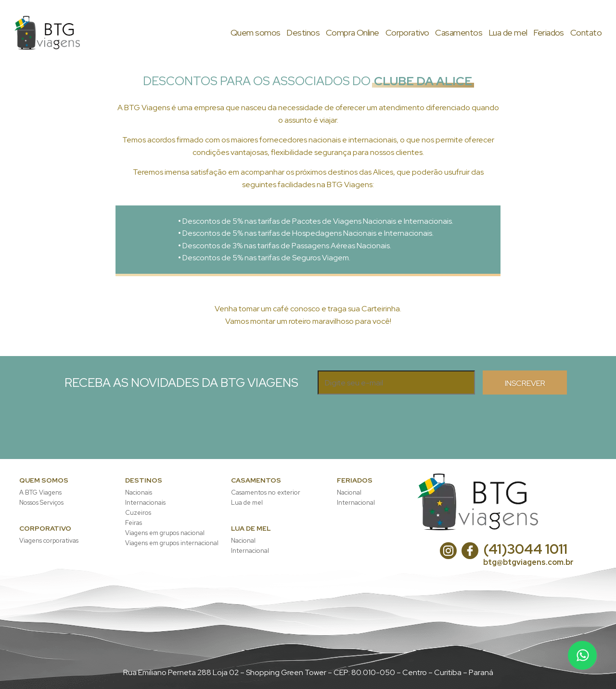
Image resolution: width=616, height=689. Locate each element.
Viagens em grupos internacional (172, 543)
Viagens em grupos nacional (165, 533)
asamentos (459, 32)
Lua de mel (247, 503)
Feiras (134, 523)
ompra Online (353, 32)
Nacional (243, 541)
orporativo (407, 32)
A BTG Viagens (40, 492)
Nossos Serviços (41, 503)
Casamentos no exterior (266, 492)
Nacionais (139, 492)
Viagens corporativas (49, 541)
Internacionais (145, 503)
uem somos (256, 32)
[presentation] (391, 413)
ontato (586, 32)
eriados (549, 32)
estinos (303, 32)
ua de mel (508, 32)
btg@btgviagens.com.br (528, 562)
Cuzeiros (138, 513)
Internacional (250, 551)
